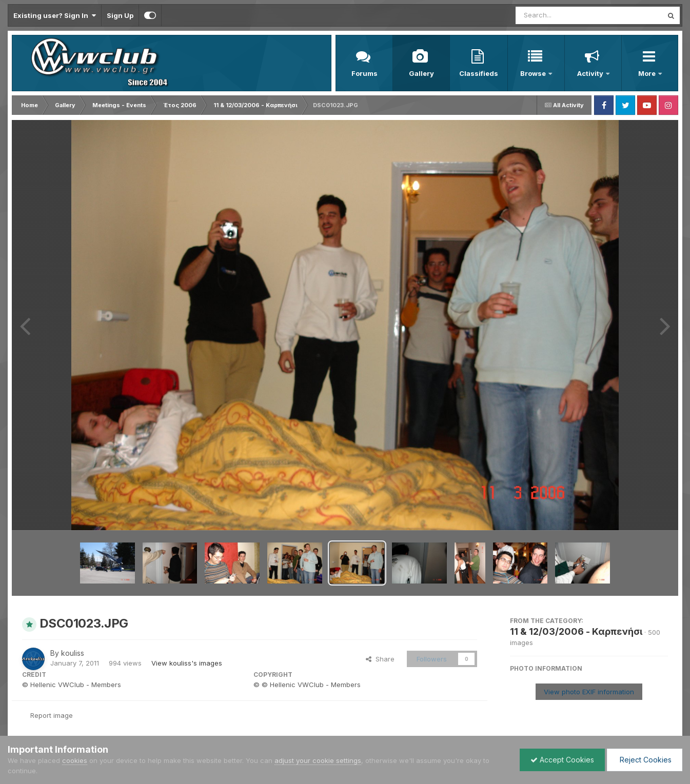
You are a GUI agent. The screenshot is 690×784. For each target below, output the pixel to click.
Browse (534, 73)
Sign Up (120, 15)
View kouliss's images (187, 663)
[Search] (561, 15)
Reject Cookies (645, 760)
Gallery (421, 73)
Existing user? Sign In (55, 15)
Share (380, 659)
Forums (364, 73)
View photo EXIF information (589, 692)
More (648, 73)
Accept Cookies (562, 760)
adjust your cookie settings (318, 760)
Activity (591, 73)
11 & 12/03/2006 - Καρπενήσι (576, 631)
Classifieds (479, 73)
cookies (75, 760)
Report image (52, 715)
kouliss (73, 653)
